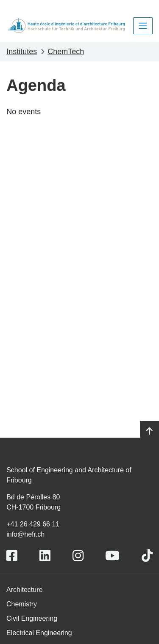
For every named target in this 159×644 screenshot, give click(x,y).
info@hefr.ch (25, 534)
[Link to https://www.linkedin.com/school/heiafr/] (45, 556)
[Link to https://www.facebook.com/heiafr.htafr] (12, 556)
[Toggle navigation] (143, 26)
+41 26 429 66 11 (33, 524)
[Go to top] (149, 431)
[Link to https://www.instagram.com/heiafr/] (78, 556)
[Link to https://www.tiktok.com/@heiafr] (147, 556)
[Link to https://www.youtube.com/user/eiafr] (112, 556)
